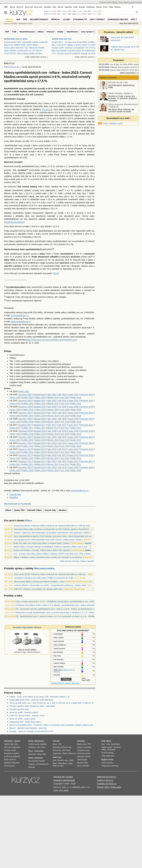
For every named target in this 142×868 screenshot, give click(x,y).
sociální (44, 370)
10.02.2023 (24, 480)
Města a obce (82, 744)
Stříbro (71, 760)
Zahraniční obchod (118, 19)
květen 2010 (28, 470)
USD (46, 14)
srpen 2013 (73, 449)
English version (107, 760)
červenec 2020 (87, 407)
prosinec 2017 (25, 425)
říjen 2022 (52, 394)
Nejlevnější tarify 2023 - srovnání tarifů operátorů (31, 700)
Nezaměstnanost (27, 32)
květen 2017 (28, 428)
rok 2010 (13, 467)
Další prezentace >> (129, 73)
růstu (53, 170)
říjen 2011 (52, 461)
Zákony (99, 7)
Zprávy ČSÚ (19, 510)
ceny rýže (63, 196)
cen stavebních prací (70, 216)
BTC (59, 11)
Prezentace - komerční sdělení (118, 32)
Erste (90, 14)
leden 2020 (76, 410)
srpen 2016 (73, 431)
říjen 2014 (52, 443)
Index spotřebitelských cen (28, 361)
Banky (31, 741)
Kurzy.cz (7, 23)
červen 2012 (15, 458)
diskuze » (68, 683)
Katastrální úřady (83, 750)
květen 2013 (28, 452)
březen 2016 (53, 434)
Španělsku (67, 269)
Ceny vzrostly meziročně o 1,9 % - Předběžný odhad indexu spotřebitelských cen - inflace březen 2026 (62, 601)
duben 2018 (40, 422)
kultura (91, 124)
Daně (79, 766)
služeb (17, 131)
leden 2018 (76, 422)
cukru (43, 202)
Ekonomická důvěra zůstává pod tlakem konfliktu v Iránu (39, 582)
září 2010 (62, 467)
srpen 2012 (73, 455)
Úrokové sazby (34, 744)
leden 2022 (76, 397)
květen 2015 (28, 440)
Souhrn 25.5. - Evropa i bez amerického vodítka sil (74, 42)
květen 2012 (28, 458)
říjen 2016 (52, 431)
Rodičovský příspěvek (12, 757)
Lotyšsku (8, 263)
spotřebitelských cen (13, 158)
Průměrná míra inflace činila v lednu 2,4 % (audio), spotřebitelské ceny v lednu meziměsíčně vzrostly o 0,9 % (64, 605)
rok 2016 (13, 431)
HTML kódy (116, 787)
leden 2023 (24, 391)
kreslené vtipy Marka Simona (27, 650)
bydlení (24, 91)
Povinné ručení (9, 766)
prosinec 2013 (25, 449)
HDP (7, 32)
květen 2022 (28, 397)
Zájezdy (114, 2)
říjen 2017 (52, 425)
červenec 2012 (87, 455)
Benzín (65, 763)
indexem (19, 290)
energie (91, 148)
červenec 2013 (87, 449)
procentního (13, 95)
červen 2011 (15, 464)
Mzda (39, 754)
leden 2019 (76, 416)
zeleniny (16, 118)
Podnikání (81, 741)
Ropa (74, 14)
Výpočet (17, 741)
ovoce (92, 115)
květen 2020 (28, 410)
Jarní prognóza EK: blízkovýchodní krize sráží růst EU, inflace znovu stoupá (48, 540)
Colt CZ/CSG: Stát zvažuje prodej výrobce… (24, 53)
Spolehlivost (115, 744)
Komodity (47, 7)
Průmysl (51, 32)
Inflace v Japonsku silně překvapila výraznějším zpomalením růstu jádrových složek (51, 533)
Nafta (71, 763)
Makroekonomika (12, 67)
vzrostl (45, 234)
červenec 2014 (87, 443)
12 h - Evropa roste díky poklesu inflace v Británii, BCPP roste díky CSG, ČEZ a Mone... (53, 554)
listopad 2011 (40, 461)
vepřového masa (36, 118)
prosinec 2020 (25, 407)
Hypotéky (68, 7)
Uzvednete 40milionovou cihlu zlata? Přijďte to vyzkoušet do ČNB (43, 578)
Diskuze (118, 7)
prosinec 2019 (25, 413)
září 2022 (62, 394)
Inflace (41, 32)
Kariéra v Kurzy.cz (105, 780)
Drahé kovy (57, 757)
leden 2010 (76, 470)
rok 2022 (13, 394)
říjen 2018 (52, 419)
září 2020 (62, 407)
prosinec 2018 (25, 419)
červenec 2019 (87, 413)
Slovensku (60, 260)
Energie (82, 7)
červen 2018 (15, 422)
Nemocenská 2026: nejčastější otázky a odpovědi (26, 42)
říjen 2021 (52, 401)
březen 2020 (53, 410)
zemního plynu (46, 112)
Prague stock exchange (110, 766)
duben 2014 (40, 446)
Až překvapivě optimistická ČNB (121, 86)
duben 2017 (40, 428)
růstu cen (30, 216)
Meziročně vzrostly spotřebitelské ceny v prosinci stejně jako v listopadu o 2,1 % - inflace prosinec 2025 (62, 613)
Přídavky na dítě (10, 750)
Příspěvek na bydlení (12, 753)
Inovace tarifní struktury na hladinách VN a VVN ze (75, 48)
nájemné (49, 213)
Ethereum (72, 753)
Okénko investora (108, 78)
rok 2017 (13, 425)
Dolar (43, 747)
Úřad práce (32, 754)
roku (83, 293)
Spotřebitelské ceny (14, 88)
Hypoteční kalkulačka (12, 763)
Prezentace (118, 60)
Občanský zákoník (84, 757)
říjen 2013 (52, 449)
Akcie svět (29, 7)
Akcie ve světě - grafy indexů (22, 719)
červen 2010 (15, 470)
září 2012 (62, 455)
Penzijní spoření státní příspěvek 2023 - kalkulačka (32, 706)
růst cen (71, 103)
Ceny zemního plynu (58, 179)
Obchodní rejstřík (105, 2)
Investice (89, 543)
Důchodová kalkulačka (12, 747)
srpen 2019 (73, 413)
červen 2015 (15, 440)
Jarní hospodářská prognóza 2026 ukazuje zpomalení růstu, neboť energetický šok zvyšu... (54, 536)
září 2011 (62, 461)
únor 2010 (65, 470)
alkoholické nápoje (76, 122)
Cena (108, 744)
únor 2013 (65, 452)
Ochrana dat (59, 777)
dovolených (22, 128)
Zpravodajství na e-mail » (118, 118)
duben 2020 (40, 410)
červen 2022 (15, 397)
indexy (44, 361)
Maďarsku (35, 269)
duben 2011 (40, 464)
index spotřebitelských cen (45, 231)
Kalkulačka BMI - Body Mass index (25, 722)
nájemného (67, 112)
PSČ (89, 744)
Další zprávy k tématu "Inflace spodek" (77, 561)
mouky (82, 196)
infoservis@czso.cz (80, 491)
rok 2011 (13, 461)
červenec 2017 (87, 425)
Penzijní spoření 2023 (19, 709)
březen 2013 (53, 452)
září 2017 (62, 425)
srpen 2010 (73, 467)
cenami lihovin (26, 124)
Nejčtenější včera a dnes (16, 39)
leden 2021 (76, 404)
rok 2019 (13, 413)
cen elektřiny (35, 109)
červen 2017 (15, 428)
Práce (105, 7)
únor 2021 (65, 404)
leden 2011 (76, 464)
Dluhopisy (56, 747)
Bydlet (133, 2)
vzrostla (84, 106)
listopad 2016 (40, 431)
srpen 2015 (73, 437)
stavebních (41, 216)
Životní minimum (10, 760)
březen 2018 (53, 422)
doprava (90, 131)
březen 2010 (53, 470)
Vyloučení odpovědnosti (64, 780)
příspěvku (79, 148)
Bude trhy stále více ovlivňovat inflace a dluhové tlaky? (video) (41, 543)
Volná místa (39, 751)
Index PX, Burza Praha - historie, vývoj (27, 715)
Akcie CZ (20, 7)
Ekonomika (23, 23)
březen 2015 (53, 440)
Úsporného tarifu (41, 106)
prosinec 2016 (25, 431)
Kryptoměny (57, 753)
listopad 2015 (40, 437)
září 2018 (62, 419)
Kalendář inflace (35, 510)
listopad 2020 (40, 407)
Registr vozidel (107, 747)
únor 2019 (65, 416)
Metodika (14, 497)
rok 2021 (13, 401)
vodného (26, 112)
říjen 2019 (52, 413)
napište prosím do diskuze (64, 671)
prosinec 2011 (25, 461)
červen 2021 (15, 404)
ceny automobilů (59, 134)
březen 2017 (53, 428)
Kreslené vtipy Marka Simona (27, 627)
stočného (8, 112)
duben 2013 (40, 452)
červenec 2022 (87, 394)
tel (82, 312)
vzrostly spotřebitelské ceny (53, 91)
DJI (59, 14)
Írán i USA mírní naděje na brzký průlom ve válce (74, 45)
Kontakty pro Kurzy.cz (107, 784)
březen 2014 (53, 446)
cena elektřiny (60, 106)
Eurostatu (62, 257)
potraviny (8, 115)
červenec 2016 (87, 431)
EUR (46, 11)
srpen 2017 (73, 425)
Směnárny (32, 747)
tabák (89, 122)
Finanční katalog (107, 753)
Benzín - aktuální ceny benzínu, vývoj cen (28, 728)
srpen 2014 (73, 443)
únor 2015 (65, 440)
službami (46, 128)
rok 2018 (13, 419)
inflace (12, 241)
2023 (13, 260)
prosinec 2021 (25, 401)
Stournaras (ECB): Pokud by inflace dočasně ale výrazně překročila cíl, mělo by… (51, 574)
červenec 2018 (87, 419)
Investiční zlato (63, 760)
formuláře (85, 766)
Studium (139, 2)
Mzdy (68, 750)
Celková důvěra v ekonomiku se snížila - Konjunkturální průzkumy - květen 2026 (50, 585)
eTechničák (111, 750)
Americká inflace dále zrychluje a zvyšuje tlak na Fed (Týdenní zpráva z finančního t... (52, 529)
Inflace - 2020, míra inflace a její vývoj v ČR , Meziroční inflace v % (39, 697)
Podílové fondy (66, 747)
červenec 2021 (87, 401)
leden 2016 (76, 434)
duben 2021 (40, 404)
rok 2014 (13, 443)
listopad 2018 (40, 419)
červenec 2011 (87, 461)
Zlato (74, 11)
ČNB (14, 32)
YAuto (120, 2)
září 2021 (62, 401)
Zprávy (12, 7)
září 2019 (62, 413)
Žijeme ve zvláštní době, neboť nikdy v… (22, 45)
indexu (25, 109)
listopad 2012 (40, 455)
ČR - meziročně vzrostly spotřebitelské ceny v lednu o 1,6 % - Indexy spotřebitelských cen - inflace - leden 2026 (66, 609)
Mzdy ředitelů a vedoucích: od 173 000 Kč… (24, 51)
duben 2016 (40, 434)
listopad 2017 (40, 425)
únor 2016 (65, 434)
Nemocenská (33, 761)
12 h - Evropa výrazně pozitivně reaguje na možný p (75, 53)
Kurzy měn (38, 7)
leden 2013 (76, 452)
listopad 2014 (40, 443)
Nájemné (10, 297)
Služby (60, 32)
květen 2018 (28, 422)
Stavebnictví (72, 32)
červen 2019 (15, 416)
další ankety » (76, 683)
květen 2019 (28, 416)
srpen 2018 (73, 419)
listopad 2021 (40, 401)
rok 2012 (13, 455)
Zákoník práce (82, 760)
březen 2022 (53, 397)
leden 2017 (76, 428)
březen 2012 (53, 458)
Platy (44, 754)
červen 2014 (15, 446)
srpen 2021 (73, 401)
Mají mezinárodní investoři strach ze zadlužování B (75, 51)
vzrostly (41, 88)
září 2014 (62, 443)
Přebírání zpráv (116, 124)
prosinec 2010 (25, 467)
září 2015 (62, 437)
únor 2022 (65, 397)
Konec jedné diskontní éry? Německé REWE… (25, 48)
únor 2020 (65, 410)
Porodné (42, 761)
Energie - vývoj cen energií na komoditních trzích (31, 731)
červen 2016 (15, 434)
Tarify (75, 7)
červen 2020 (15, 410)
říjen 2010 (52, 467)
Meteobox (127, 2)
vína (58, 124)
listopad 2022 (40, 394)
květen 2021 (28, 404)
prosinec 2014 (25, 443)
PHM (60, 763)
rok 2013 (13, 449)
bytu (77, 112)
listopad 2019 (40, 413)
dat (20, 325)
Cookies (69, 777)
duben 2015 (40, 440)
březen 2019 (53, 416)
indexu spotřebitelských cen (59, 241)
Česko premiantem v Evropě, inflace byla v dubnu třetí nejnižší (41, 550)
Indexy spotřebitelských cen (51, 334)
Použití (100, 787)
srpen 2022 (73, 394)
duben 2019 (40, 416)
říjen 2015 (52, 437)
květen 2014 (28, 446)
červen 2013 (15, 452)
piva (44, 124)
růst (89, 145)
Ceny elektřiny (11, 151)
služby (87, 128)
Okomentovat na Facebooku (18, 504)
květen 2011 (28, 464)
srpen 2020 (73, 407)
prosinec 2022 (25, 394)
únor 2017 (65, 428)
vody (73, 109)
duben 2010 (40, 470)
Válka (111, 7)
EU (11, 266)
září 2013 (62, 449)
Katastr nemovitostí (84, 747)
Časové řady (15, 494)
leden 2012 (76, 458)
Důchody (32, 767)
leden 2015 (76, 440)
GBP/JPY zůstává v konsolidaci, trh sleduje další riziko (38, 589)
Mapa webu (110, 756)
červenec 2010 (87, 467)
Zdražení (62, 510)
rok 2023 (13, 391)
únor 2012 (65, 458)
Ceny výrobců (87, 32)
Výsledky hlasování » (58, 683)
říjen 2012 (52, 455)
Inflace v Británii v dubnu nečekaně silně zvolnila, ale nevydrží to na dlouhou (48, 557)
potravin (82, 134)
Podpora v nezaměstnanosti (38, 764)
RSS (105, 124)
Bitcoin (61, 7)
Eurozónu (23, 260)
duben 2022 (40, 397)
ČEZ (89, 11)
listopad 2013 (40, 449)
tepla (18, 155)
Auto (103, 744)
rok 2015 (13, 437)
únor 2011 (65, 464)
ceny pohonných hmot (24, 134)
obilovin (10, 122)
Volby (103, 756)
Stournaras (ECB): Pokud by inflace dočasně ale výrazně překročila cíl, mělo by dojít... (53, 526)
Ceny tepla (58, 109)
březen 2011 (53, 464)
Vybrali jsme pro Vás (62, 39)
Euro (39, 747)
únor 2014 (65, 446)
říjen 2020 (52, 407)
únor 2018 (65, 422)
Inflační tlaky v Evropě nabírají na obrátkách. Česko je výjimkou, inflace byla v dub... (51, 547)
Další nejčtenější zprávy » (36, 57)
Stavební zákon (83, 763)
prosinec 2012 (25, 455)
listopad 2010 (40, 467)
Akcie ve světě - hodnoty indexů (24, 712)
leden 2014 (76, 446)
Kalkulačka (91, 7)
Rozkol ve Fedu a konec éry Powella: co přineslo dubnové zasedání (123, 98)
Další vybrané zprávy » (85, 57)
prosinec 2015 (25, 437)
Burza (55, 744)
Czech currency (107, 763)
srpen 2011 (73, 461)
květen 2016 (28, 434)
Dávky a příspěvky (35, 758)
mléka (62, 137)
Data (6, 483)
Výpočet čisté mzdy (11, 744)
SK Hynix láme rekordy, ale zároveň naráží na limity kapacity (117, 111)
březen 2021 (53, 404)
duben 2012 (40, 458)
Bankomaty (39, 741)
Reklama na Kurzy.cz (106, 777)
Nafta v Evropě (58, 766)
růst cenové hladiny (27, 187)
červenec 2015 (87, 437)
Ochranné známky (84, 753)
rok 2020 (13, 407)
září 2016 (62, 431)
